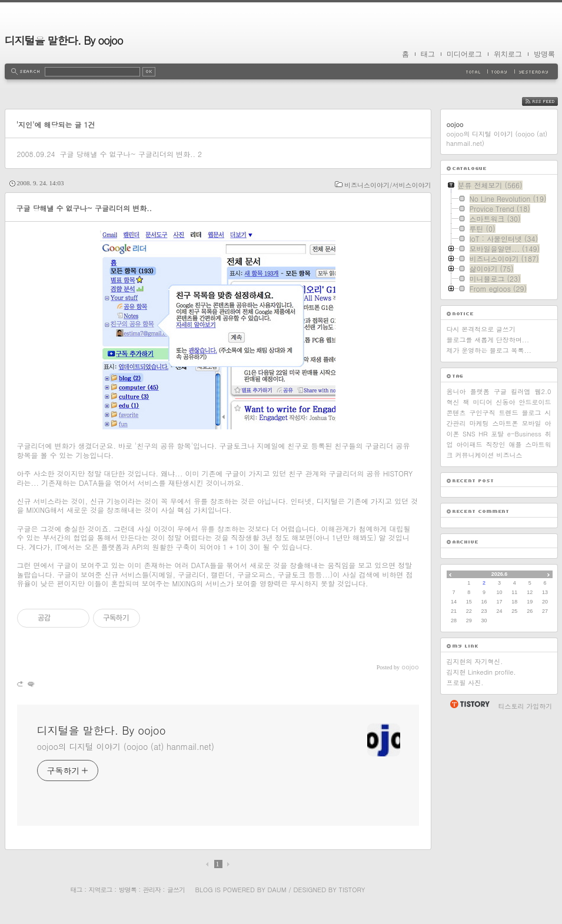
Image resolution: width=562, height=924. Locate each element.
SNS (469, 434)
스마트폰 (506, 423)
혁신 (453, 402)
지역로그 (101, 890)
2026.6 (500, 574)
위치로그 (508, 54)
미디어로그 (464, 54)
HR (483, 434)
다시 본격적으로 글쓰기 (481, 329)
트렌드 (509, 413)
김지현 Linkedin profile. (481, 672)
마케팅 (479, 423)
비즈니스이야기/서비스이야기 (388, 185)
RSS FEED (549, 101)
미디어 (483, 402)
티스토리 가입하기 (526, 706)
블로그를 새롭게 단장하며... (488, 340)
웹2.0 (543, 391)
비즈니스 (510, 455)
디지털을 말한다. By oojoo (64, 40)
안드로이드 (535, 402)
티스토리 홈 (469, 704)
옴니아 (456, 391)
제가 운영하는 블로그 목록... (489, 350)
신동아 (506, 402)
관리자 (152, 890)
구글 (500, 391)
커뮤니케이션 (475, 455)
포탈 (497, 434)
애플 (516, 444)
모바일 (532, 423)
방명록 (544, 54)
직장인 (496, 444)
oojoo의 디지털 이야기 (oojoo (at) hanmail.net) (126, 746)
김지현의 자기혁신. (475, 661)
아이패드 (470, 444)
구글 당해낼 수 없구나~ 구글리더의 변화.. (127, 154)
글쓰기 (176, 890)
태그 (428, 54)
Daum (277, 890)
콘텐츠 (456, 413)
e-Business (524, 434)
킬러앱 (521, 391)
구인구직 (483, 413)
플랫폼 (480, 391)
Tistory (352, 890)
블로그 (532, 413)
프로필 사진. (465, 683)
